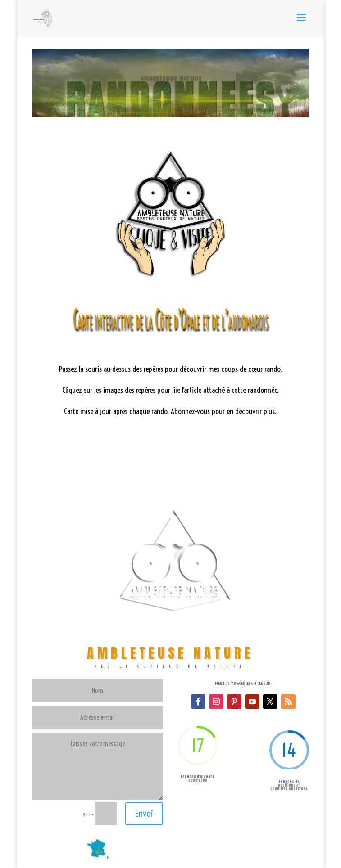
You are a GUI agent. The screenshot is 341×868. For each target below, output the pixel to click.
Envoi (144, 813)
